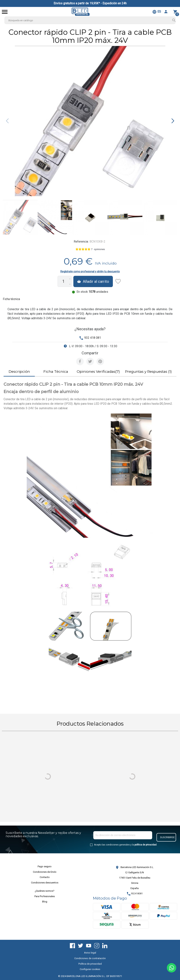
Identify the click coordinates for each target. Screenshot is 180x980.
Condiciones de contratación (90, 958)
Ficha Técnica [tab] (56, 372)
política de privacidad (145, 845)
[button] (173, 121)
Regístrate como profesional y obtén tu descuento (90, 271)
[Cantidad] (63, 281)
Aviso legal (90, 953)
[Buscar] (90, 20)
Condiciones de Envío (45, 872)
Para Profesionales (45, 896)
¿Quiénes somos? (45, 891)
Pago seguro (45, 866)
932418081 (135, 893)
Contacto (45, 877)
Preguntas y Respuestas (148, 372)
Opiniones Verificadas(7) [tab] (98, 372)
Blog (45, 902)
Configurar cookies (90, 969)
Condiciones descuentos (45, 883)
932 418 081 (93, 338)
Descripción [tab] (19, 372)
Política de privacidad (90, 964)
